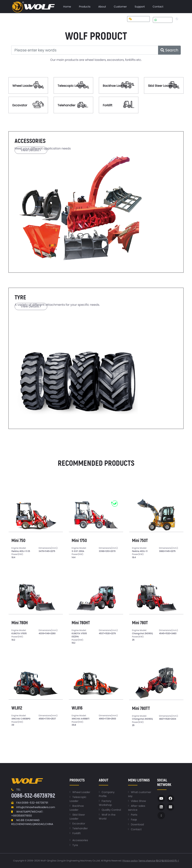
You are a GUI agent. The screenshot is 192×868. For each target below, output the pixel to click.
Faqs (134, 820)
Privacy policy (130, 861)
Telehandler (66, 105)
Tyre (75, 845)
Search (169, 50)
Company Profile (107, 794)
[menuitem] (67, 7)
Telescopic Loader (71, 86)
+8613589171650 (22, 816)
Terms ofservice (147, 861)
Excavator (20, 105)
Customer (120, 7)
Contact (158, 7)
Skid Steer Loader (161, 86)
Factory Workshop (105, 803)
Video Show (138, 801)
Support (140, 7)
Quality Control (111, 810)
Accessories (80, 840)
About (102, 7)
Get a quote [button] (138, 19)
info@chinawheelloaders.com (36, 807)
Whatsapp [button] (163, 20)
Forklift (108, 105)
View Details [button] (31, 150)
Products (85, 7)
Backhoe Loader (115, 86)
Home (67, 7)
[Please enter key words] (85, 50)
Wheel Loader (23, 86)
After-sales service (137, 808)
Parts (134, 815)
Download (137, 824)
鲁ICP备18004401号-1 (167, 861)
